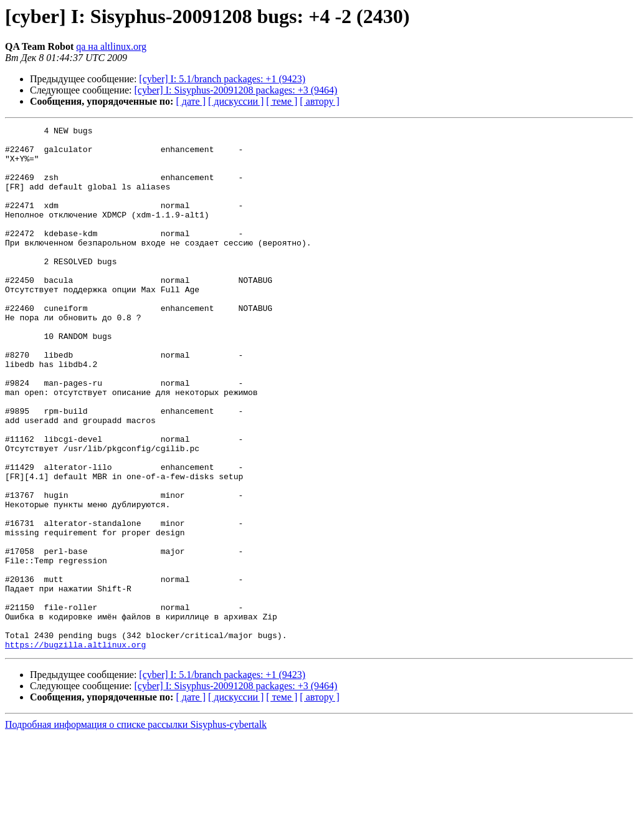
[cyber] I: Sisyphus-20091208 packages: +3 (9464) (236, 90)
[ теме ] (282, 101)
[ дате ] (191, 101)
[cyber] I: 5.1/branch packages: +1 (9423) (222, 79)
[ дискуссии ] (236, 101)
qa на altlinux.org (111, 46)
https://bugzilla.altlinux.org (75, 749)
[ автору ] (319, 101)
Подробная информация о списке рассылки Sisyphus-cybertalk (136, 829)
